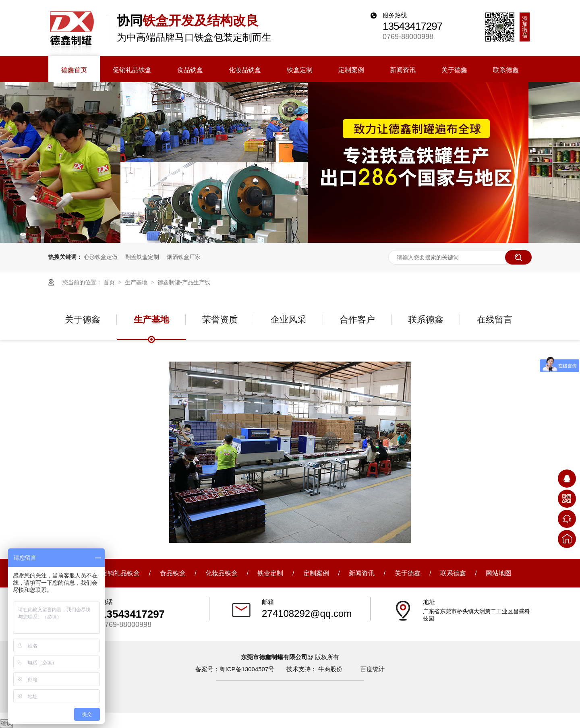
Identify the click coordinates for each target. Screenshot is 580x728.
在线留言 (495, 320)
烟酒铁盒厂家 (184, 257)
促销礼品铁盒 (120, 573)
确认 (6, 723)
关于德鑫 (83, 320)
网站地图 (499, 573)
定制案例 (316, 573)
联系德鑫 (426, 320)
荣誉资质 (220, 320)
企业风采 (288, 320)
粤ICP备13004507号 (247, 669)
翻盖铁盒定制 (142, 257)
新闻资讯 (362, 573)
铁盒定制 (270, 573)
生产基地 (137, 282)
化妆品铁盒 (222, 573)
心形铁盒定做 (101, 257)
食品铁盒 (173, 573)
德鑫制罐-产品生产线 (184, 282)
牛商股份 (330, 669)
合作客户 (357, 320)
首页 (110, 282)
